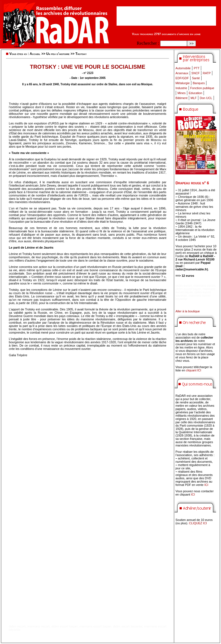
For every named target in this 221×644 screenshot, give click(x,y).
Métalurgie (182, 83)
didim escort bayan (65, 626)
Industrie (181, 88)
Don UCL (206, 98)
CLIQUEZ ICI (198, 523)
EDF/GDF (182, 78)
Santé (196, 78)
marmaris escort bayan (95, 626)
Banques (199, 83)
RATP (207, 73)
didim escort (17, 626)
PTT (197, 68)
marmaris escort (39, 626)
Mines (181, 93)
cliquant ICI (194, 370)
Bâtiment (181, 98)
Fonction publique (202, 88)
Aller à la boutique (188, 311)
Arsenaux (182, 73)
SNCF (196, 73)
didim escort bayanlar (128, 626)
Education (195, 93)
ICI (206, 485)
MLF (194, 98)
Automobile (183, 68)
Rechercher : (148, 43)
